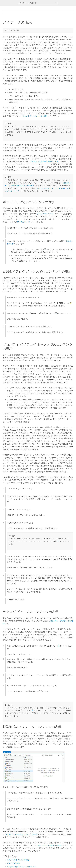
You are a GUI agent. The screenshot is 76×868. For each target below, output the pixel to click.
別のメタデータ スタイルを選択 (35, 116)
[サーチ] (57, 3)
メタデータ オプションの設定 (18, 860)
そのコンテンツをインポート (50, 845)
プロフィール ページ (45, 214)
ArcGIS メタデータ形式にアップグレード (21, 834)
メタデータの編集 (13, 863)
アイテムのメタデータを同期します (44, 161)
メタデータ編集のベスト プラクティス (21, 866)
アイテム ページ (23, 222)
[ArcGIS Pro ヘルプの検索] (36, 3)
